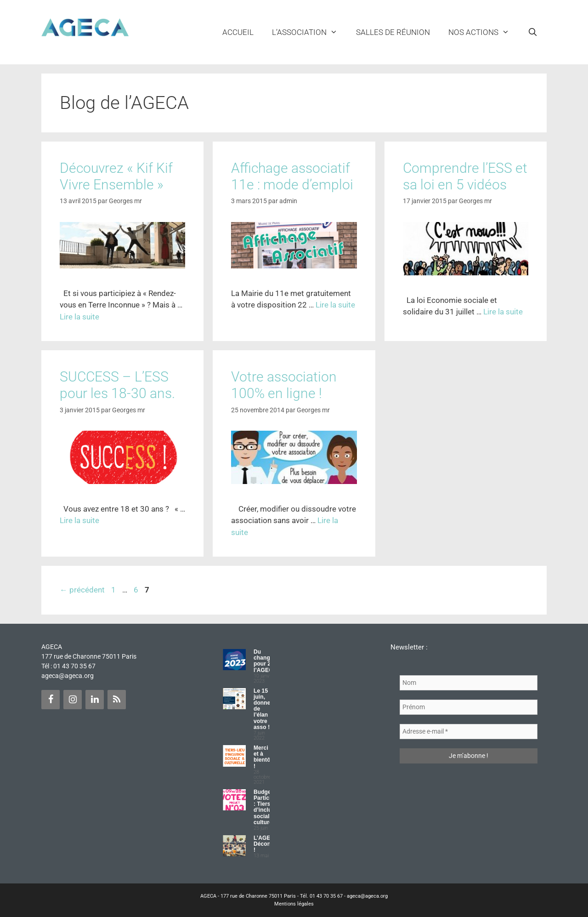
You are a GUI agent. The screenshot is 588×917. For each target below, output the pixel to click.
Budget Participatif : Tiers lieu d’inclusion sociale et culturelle (268, 807)
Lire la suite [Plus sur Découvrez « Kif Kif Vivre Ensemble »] (79, 317)
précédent (82, 590)
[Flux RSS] (117, 700)
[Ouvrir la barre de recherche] (532, 32)
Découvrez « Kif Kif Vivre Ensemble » (116, 176)
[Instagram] (73, 700)
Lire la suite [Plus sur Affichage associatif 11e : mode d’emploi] (335, 305)
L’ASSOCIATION (309, 32)
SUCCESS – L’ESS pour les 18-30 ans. (117, 385)
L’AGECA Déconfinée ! (269, 844)
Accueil (238, 32)
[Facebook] (51, 700)
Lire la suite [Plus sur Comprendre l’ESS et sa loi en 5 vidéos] (503, 312)
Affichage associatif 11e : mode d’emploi (292, 176)
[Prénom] (469, 707)
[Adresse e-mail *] (469, 732)
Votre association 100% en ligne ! (284, 385)
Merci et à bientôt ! (263, 757)
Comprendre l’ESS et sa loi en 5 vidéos (465, 176)
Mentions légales (294, 904)
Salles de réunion (393, 32)
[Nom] (469, 683)
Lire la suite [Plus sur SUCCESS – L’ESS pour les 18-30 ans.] (79, 520)
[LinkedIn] (95, 700)
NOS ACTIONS (483, 32)
